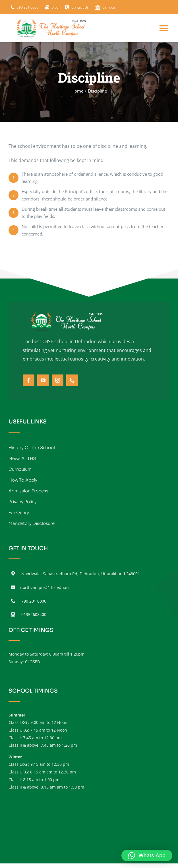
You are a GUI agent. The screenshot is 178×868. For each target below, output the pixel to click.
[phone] (72, 380)
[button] (147, 855)
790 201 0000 (34, 601)
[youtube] (43, 380)
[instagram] (58, 380)
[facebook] (29, 380)
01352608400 (34, 614)
